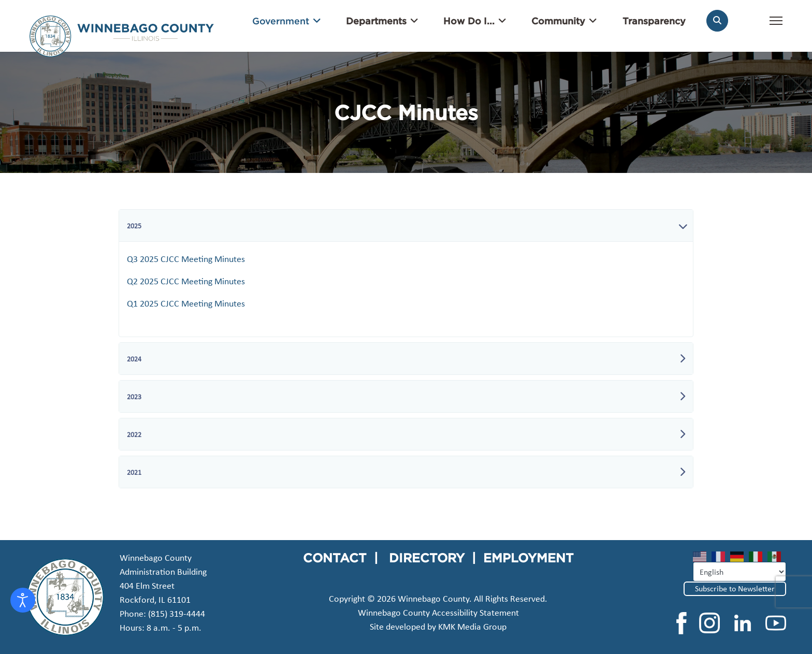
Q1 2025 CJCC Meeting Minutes (186, 303)
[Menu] (776, 26)
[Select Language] (740, 572)
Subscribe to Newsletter (735, 588)
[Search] (717, 21)
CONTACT (335, 558)
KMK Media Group (472, 627)
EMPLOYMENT (528, 558)
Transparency (654, 21)
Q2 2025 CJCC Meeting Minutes (186, 281)
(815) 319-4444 (177, 614)
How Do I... (469, 21)
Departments (376, 21)
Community (558, 21)
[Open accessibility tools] (23, 600)
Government (281, 21)
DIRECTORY (427, 558)
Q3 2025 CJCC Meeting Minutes (186, 259)
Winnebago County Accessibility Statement (438, 613)
